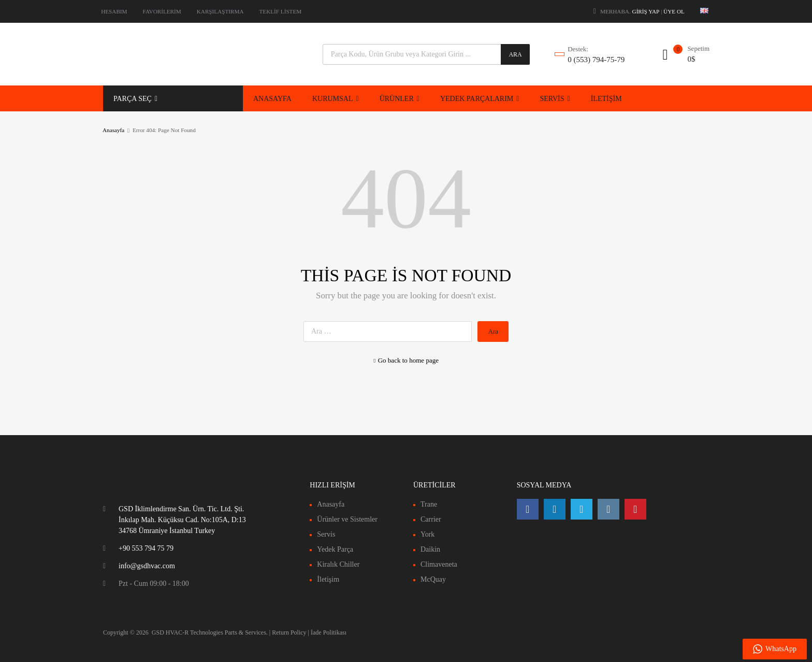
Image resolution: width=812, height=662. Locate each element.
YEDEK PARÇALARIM (480, 98)
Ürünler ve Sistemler (347, 519)
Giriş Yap (646, 11)
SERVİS (555, 98)
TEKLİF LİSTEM (281, 11)
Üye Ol (674, 11)
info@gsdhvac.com (147, 566)
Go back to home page (406, 360)
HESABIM (114, 11)
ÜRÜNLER (400, 98)
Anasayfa (113, 130)
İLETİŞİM (606, 99)
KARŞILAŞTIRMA (220, 11)
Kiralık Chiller (338, 564)
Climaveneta (439, 564)
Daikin (430, 549)
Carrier (431, 519)
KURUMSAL (336, 98)
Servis (326, 534)
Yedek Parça (335, 549)
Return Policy (289, 632)
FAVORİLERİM (162, 11)
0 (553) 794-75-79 (593, 60)
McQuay (433, 579)
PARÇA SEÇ (135, 98)
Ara (515, 54)
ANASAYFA (272, 99)
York (427, 534)
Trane (429, 504)
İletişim (328, 579)
